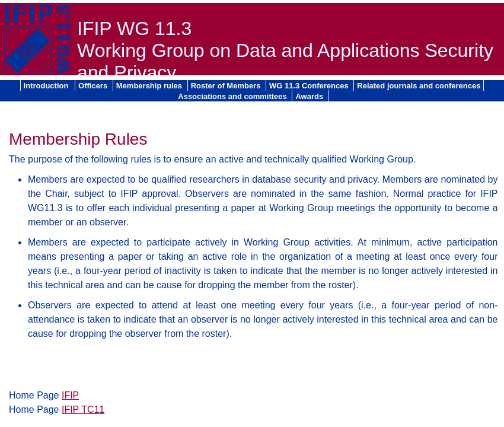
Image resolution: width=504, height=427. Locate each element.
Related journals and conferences (419, 86)
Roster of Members (227, 86)
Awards (310, 96)
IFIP (70, 395)
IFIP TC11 (83, 410)
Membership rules (150, 86)
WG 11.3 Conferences (310, 86)
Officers (94, 86)
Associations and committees (233, 96)
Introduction (47, 86)
